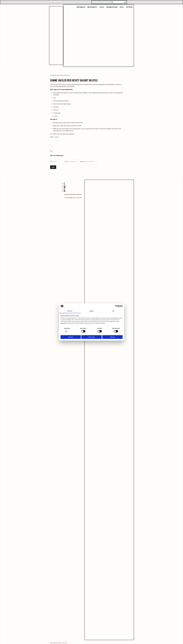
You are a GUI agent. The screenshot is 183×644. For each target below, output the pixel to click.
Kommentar (83, 161)
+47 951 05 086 (68, 198)
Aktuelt (102, 7)
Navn (51, 161)
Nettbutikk (129, 7)
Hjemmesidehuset (58, 643)
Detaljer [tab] (92, 311)
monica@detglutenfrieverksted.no (73, 194)
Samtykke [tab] (70, 311)
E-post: (66, 161)
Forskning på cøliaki (112, 7)
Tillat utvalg (91, 337)
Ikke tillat (71, 337)
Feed (51, 151)
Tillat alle (112, 337)
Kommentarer (67, 75)
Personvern (65, 643)
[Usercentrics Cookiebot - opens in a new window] (116, 306)
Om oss (121, 7)
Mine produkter (81, 7)
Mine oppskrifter (92, 7)
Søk (112, 2)
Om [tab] (113, 311)
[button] (125, 3)
